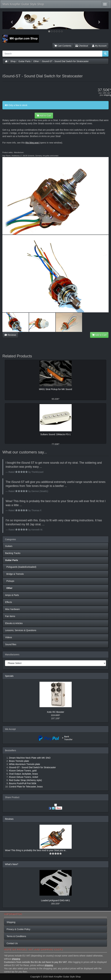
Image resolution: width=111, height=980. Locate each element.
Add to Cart (44, 116)
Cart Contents (63, 46)
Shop (13, 61)
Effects (9, 602)
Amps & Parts (12, 595)
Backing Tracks (13, 553)
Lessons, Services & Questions (21, 630)
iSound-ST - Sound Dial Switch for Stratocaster (65, 61)
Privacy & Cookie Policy (18, 929)
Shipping (11, 922)
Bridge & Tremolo (14, 574)
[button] (10, 20)
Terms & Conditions (16, 936)
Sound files (11, 644)
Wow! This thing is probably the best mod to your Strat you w (35, 850)
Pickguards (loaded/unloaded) (21, 567)
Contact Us (12, 943)
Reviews (10, 335)
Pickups (10, 581)
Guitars (9, 546)
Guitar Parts (24, 61)
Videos (9, 637)
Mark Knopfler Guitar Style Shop (23, 4)
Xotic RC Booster (55, 712)
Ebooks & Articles (14, 623)
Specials (9, 676)
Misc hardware (12, 609)
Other (36, 61)
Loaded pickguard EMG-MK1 (55, 900)
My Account (99, 46)
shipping (107, 95)
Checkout (82, 46)
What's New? (12, 864)
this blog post (32, 143)
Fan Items (10, 616)
